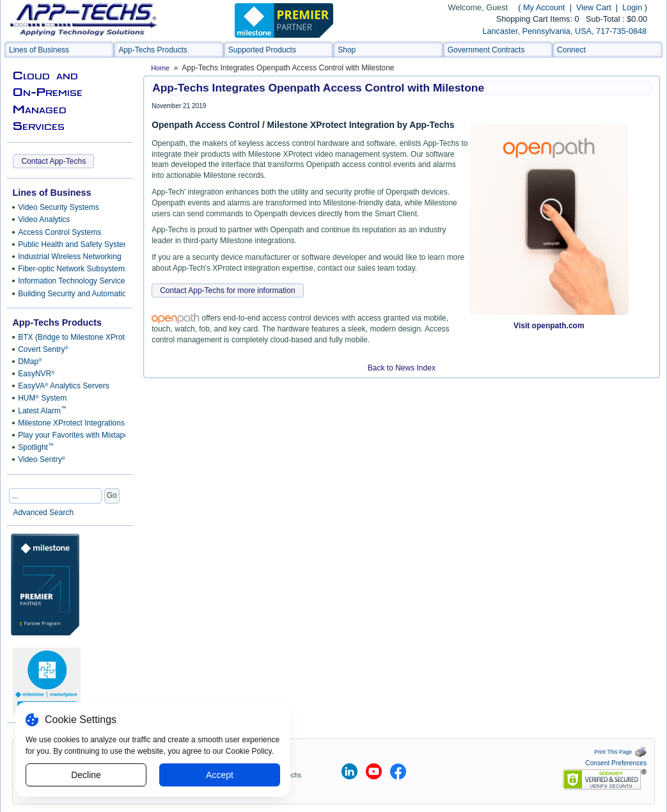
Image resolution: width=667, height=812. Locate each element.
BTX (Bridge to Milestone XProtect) (69, 337)
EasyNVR (36, 374)
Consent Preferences (616, 763)
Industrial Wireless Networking (69, 257)
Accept (220, 775)
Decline (86, 775)
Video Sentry (42, 459)
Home (160, 68)
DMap (30, 362)
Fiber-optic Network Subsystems (69, 269)
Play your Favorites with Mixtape (69, 435)
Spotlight (36, 447)
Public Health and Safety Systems (69, 244)
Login (632, 8)
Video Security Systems (59, 207)
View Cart (595, 8)
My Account (544, 8)
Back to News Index (402, 368)
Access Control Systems (59, 232)
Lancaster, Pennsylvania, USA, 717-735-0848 (564, 31)
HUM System (42, 398)
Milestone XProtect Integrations (69, 423)
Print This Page (620, 752)
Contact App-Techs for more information (227, 291)
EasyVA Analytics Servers (63, 386)
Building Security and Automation (69, 294)
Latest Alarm (42, 410)
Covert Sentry (43, 349)
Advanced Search (43, 513)
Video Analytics (44, 219)
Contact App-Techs (53, 161)
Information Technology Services (69, 281)
